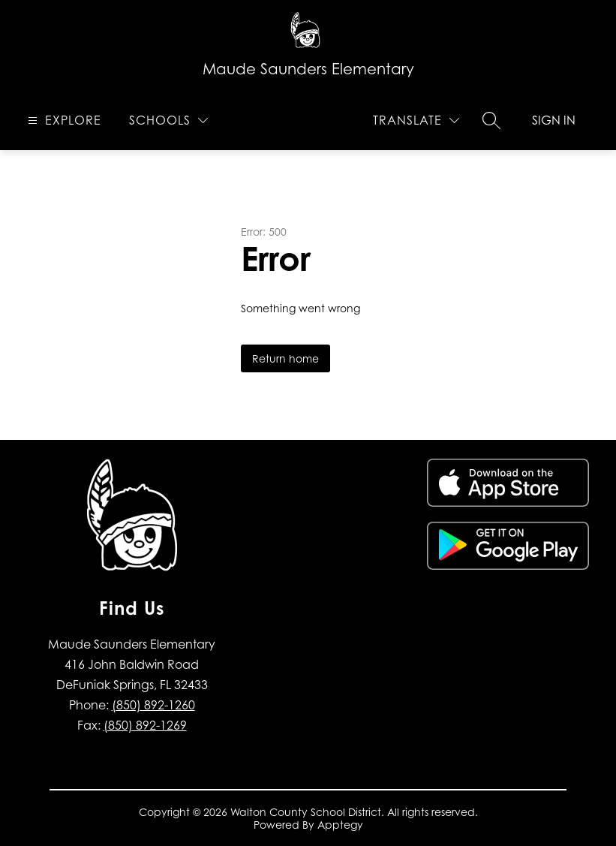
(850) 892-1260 (153, 705)
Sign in (554, 120)
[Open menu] (63, 120)
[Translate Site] (416, 120)
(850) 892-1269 (145, 725)
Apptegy (340, 825)
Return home (285, 358)
